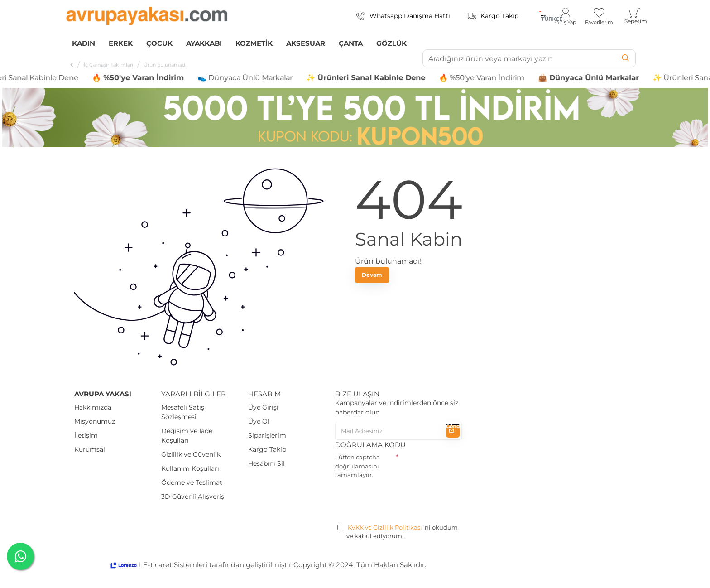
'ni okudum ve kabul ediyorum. (398, 532)
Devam (372, 275)
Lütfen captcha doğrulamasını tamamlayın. (357, 466)
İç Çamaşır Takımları (108, 65)
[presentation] (404, 500)
